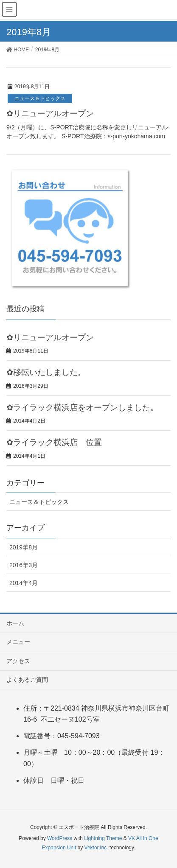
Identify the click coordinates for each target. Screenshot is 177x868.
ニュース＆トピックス (40, 98)
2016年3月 (24, 565)
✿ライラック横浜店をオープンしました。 (82, 407)
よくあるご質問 (27, 680)
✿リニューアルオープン (50, 113)
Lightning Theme (103, 838)
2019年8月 (24, 547)
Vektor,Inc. (96, 848)
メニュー (18, 642)
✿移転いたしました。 (46, 372)
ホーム (15, 623)
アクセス (18, 661)
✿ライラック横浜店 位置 (54, 442)
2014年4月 (24, 583)
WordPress (60, 838)
